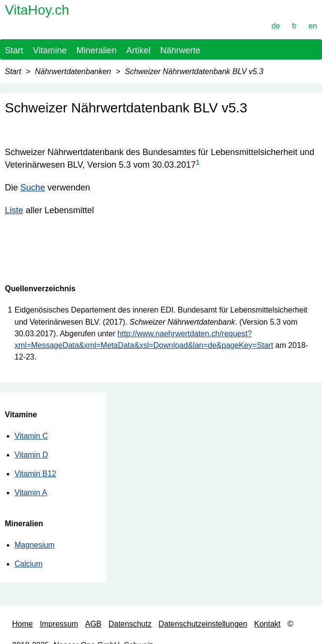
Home (23, 624)
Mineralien (97, 50)
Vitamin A (31, 493)
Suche (33, 188)
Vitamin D (31, 455)
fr (294, 26)
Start (14, 50)
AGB (93, 624)
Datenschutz (130, 624)
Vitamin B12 (35, 474)
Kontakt (267, 624)
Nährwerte (180, 50)
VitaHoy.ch (37, 10)
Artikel (138, 50)
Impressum (59, 624)
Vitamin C (31, 436)
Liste (14, 210)
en (313, 26)
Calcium (29, 564)
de (276, 26)
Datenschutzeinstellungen (203, 624)
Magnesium (35, 545)
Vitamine (50, 50)
